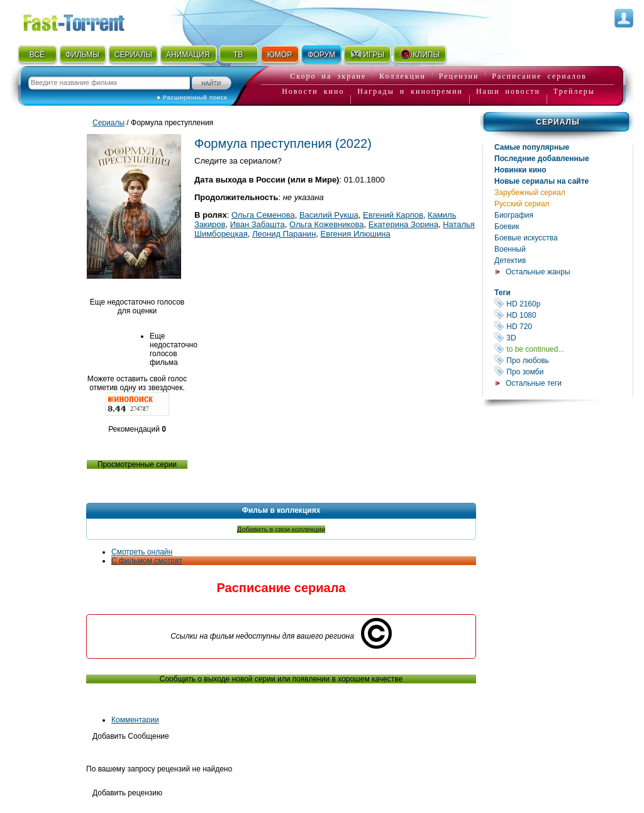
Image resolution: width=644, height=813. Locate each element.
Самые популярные (532, 147)
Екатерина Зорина (403, 224)
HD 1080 (563, 315)
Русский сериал (522, 204)
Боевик (507, 227)
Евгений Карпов (393, 215)
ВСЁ (37, 55)
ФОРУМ (321, 55)
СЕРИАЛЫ (133, 55)
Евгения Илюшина (356, 234)
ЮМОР (280, 55)
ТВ (238, 55)
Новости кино (313, 91)
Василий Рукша (329, 215)
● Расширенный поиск (192, 97)
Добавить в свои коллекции (281, 529)
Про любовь (563, 360)
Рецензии (459, 76)
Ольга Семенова (263, 215)
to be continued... (563, 349)
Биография (514, 215)
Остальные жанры (538, 272)
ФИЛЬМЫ (82, 55)
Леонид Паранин (284, 234)
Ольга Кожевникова (327, 224)
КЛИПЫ (419, 54)
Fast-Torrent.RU (86, 20)
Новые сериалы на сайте (541, 181)
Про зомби (563, 372)
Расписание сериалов (539, 76)
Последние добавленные (542, 159)
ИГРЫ (367, 54)
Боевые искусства (526, 238)
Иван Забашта (258, 224)
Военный (510, 249)
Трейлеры (574, 91)
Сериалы (558, 122)
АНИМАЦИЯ (188, 55)
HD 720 (563, 326)
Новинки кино (520, 170)
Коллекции (402, 76)
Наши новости (508, 91)
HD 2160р (563, 304)
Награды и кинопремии (410, 91)
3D (563, 338)
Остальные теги (534, 383)
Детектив (510, 261)
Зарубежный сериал (530, 193)
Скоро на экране (328, 76)
